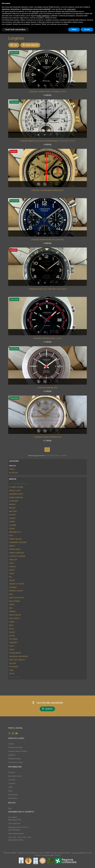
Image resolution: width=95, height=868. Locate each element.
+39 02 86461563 (14, 824)
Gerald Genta (15, 549)
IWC (11, 577)
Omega (12, 605)
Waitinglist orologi (14, 759)
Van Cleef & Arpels (17, 660)
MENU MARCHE (30, 45)
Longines (13, 587)
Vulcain (12, 663)
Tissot (12, 646)
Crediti (10, 787)
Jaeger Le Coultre (17, 584)
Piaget (12, 622)
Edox (11, 535)
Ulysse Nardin (15, 653)
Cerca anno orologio (15, 762)
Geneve (12, 546)
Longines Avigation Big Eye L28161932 (48, 240)
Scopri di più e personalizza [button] (15, 29)
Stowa (12, 636)
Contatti (11, 744)
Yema (11, 670)
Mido (11, 594)
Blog (10, 808)
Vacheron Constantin (18, 656)
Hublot (12, 570)
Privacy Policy (13, 795)
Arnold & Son (15, 491)
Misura (57, 85)
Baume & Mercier (16, 498)
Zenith (12, 674)
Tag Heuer (13, 639)
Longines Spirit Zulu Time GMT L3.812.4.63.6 (48, 289)
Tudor (12, 650)
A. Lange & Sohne (16, 487)
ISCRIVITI (47, 709)
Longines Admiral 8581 (47, 388)
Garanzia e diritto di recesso (18, 751)
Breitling (13, 511)
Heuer (11, 563)
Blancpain (13, 501)
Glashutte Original (17, 556)
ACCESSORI (13, 473)
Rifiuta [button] (74, 29)
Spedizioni (12, 755)
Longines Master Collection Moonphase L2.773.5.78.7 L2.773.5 (47, 141)
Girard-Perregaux (17, 553)
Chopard (13, 525)
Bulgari (12, 515)
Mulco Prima (14, 601)
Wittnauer (13, 667)
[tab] (47, 466)
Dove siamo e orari (15, 776)
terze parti (36, 11)
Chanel (12, 522)
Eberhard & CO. (15, 532)
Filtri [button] (14, 45)
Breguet (12, 504)
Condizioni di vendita (15, 747)
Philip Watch (14, 618)
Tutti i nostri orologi (18, 484)
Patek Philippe (15, 615)
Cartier (12, 518)
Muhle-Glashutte (16, 598)
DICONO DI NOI (14, 677)
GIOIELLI (12, 469)
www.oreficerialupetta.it (16, 834)
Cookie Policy (13, 798)
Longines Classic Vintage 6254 (47, 437)
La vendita (12, 780)
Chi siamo (12, 772)
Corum (12, 529)
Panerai (12, 611)
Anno (51, 85)
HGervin (12, 567)
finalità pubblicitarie (43, 16)
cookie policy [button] (71, 9)
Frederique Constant (18, 542)
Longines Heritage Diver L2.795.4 (47, 338)
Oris (11, 608)
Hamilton (13, 560)
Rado (11, 625)
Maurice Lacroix (16, 591)
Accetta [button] (87, 29)
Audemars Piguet (16, 494)
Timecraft (13, 643)
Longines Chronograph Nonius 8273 (48, 190)
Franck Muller (15, 539)
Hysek (12, 574)
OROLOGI (12, 466)
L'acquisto (12, 783)
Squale (12, 632)
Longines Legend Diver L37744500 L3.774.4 (47, 92)
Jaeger (12, 580)
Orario (10, 791)
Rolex (11, 629)
